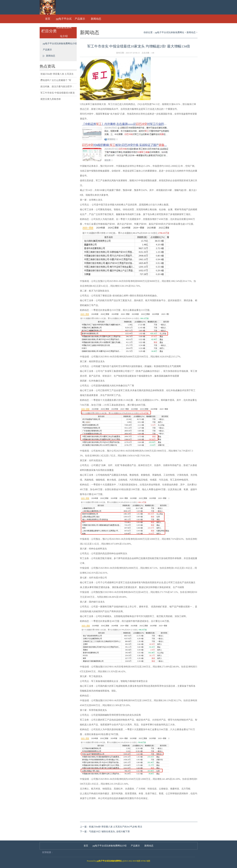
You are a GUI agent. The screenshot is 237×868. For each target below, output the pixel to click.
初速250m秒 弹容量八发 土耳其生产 (57, 75)
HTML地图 (145, 861)
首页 (48, 19)
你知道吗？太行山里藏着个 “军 (56, 80)
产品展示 (80, 19)
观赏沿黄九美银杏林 (51, 99)
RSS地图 (137, 861)
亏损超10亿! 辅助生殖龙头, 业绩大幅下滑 (109, 832)
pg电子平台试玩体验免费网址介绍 (64, 20)
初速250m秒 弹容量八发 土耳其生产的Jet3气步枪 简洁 (116, 827)
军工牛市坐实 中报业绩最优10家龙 (58, 93)
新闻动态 (96, 19)
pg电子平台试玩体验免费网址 (169, 32)
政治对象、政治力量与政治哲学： (57, 87)
